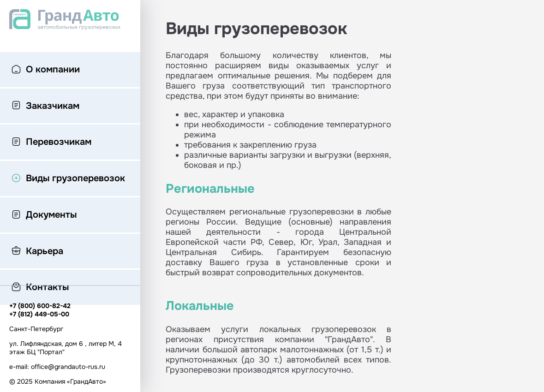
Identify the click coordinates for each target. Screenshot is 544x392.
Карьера (37, 252)
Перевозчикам (51, 143)
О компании (46, 70)
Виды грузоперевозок (68, 179)
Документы (44, 215)
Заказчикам (45, 107)
